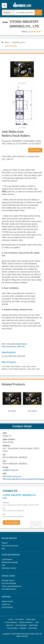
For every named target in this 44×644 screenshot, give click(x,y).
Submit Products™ (26, 622)
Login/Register (7, 559)
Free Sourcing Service (10, 546)
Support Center (7, 601)
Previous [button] (2, 403)
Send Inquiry (35, 150)
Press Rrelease (11, 622)
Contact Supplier (11, 522)
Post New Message (9, 583)
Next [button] (42, 403)
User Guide (33, 628)
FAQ (3, 549)
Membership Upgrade (10, 562)
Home (5, 42)
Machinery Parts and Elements (20, 42)
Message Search (8, 580)
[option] (12, 402)
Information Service (9, 568)
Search (38, 12)
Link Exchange (7, 607)
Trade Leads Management (11, 586)
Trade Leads (31, 619)
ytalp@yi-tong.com (11, 470)
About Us (10, 625)
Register (5, 543)
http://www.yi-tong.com (12, 476)
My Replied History (9, 589)
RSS (37, 622)
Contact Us (6, 604)
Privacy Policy (12, 628)
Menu (4, 6)
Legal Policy (33, 625)
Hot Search (20, 619)
